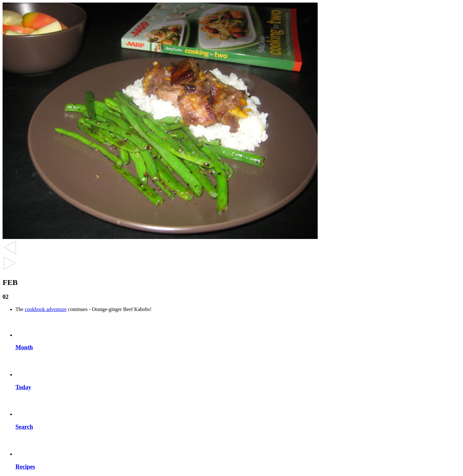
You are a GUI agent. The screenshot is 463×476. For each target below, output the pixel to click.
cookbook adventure (46, 309)
